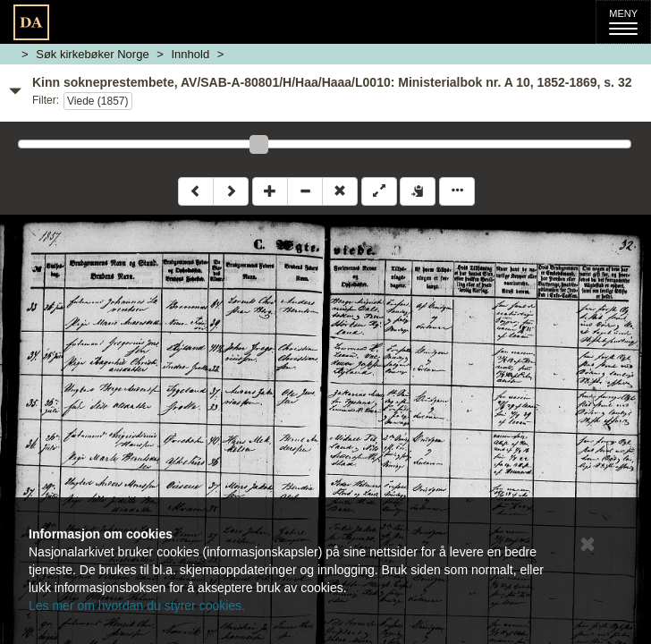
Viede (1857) (98, 101)
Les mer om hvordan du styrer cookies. (137, 606)
